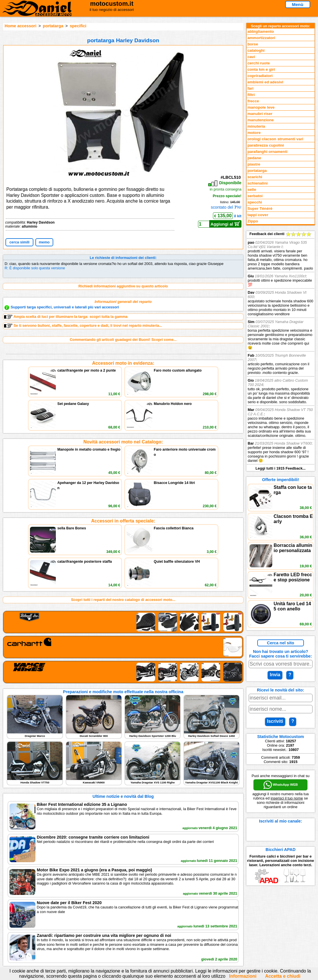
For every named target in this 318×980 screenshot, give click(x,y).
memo (44, 242)
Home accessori (20, 26)
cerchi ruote (259, 63)
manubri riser (260, 114)
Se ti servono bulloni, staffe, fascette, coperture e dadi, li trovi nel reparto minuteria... (83, 326)
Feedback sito (34, 925)
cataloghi (256, 50)
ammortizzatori (261, 38)
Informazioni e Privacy (112, 925)
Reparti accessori (37, 913)
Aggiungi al (225, 224)
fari (251, 88)
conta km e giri (261, 69)
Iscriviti (275, 721)
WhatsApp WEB (281, 785)
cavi (251, 57)
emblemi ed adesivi (265, 82)
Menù (298, 4)
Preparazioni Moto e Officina (46, 931)
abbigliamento (261, 31)
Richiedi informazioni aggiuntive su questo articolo (123, 286)
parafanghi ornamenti (267, 152)
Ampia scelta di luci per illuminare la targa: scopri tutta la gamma (66, 317)
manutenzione (261, 120)
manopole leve (261, 107)
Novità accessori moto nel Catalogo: (123, 402)
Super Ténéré (260, 209)
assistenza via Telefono (113, 919)
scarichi (255, 177)
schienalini (258, 183)
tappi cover (258, 215)
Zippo (253, 221)
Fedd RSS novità (107, 937)
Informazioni (243, 976)
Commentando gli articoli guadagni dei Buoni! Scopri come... (123, 340)
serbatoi (255, 196)
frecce (253, 101)
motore (254, 133)
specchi (255, 202)
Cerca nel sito (281, 643)
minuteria (256, 126)
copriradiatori (260, 76)
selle (252, 190)
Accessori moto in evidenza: (123, 363)
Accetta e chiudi (283, 976)
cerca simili (20, 242)
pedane (254, 158)
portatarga (53, 26)
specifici (78, 26)
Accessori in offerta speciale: (123, 441)
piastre (254, 164)
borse (253, 44)
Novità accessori (36, 919)
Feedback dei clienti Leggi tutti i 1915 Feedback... (281, 351)
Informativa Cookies (110, 931)
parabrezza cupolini (266, 145)
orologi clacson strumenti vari (275, 139)
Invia (275, 675)
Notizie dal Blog (35, 937)
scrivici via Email (107, 913)
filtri (251, 95)
